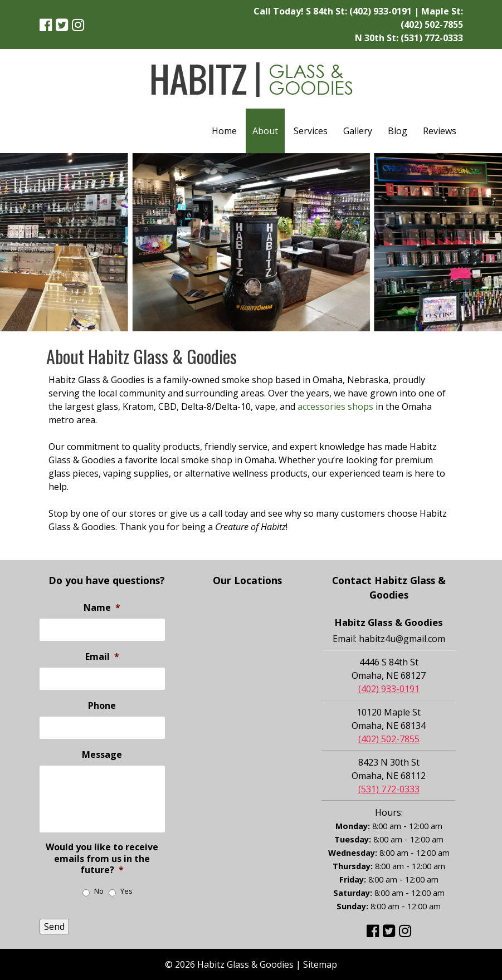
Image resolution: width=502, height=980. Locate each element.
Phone (102, 706)
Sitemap (320, 964)
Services (311, 131)
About (265, 131)
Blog (398, 131)
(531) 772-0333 (432, 38)
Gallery (358, 131)
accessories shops (335, 406)
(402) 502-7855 (432, 24)
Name (102, 608)
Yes (126, 891)
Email (102, 657)
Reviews (440, 131)
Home (224, 131)
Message (102, 755)
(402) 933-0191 (381, 11)
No (99, 891)
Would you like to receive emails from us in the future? (102, 859)
